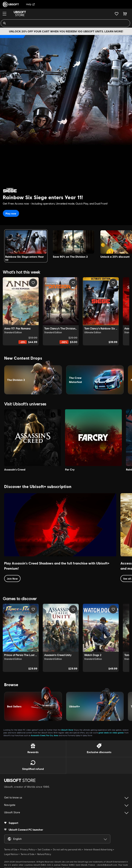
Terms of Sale (28, 853)
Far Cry (50, 734)
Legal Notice (11, 853)
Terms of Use (11, 848)
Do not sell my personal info (67, 848)
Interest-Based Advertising (98, 848)
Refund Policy (44, 853)
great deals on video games (111, 731)
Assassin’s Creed (38, 734)
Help (30, 4)
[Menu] (4, 14)
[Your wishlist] (117, 14)
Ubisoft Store (67, 728)
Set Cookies (44, 848)
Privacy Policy (28, 848)
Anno (56, 734)
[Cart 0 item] (125, 14)
